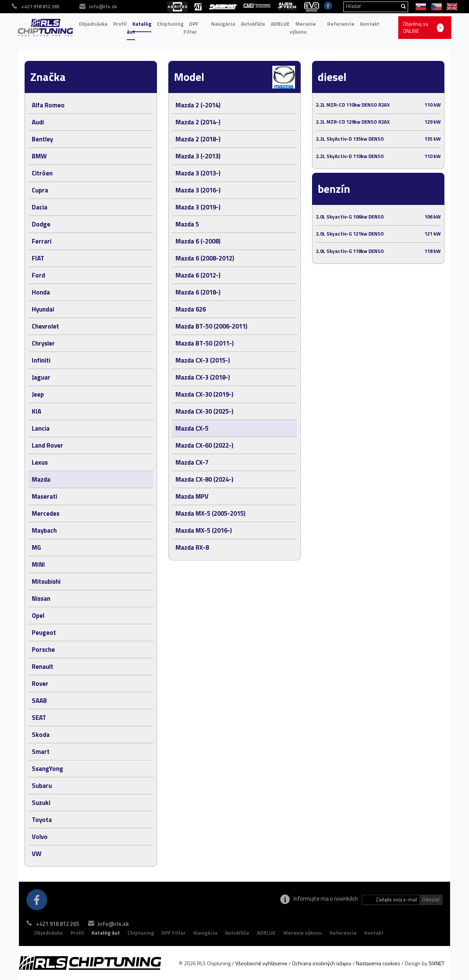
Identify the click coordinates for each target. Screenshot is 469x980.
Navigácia (223, 24)
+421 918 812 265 (57, 924)
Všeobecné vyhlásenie (261, 963)
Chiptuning (170, 24)
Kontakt (370, 24)
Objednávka (93, 24)
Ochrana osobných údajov (322, 963)
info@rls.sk (124, 924)
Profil (120, 24)
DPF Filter (191, 28)
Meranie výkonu (303, 28)
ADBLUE (280, 24)
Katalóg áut (139, 28)
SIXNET (436, 963)
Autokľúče (253, 24)
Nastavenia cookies (378, 963)
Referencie (341, 24)
